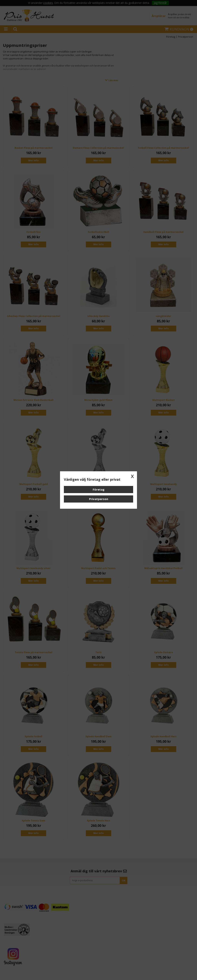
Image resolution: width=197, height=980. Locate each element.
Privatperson (99, 499)
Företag (99, 489)
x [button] (132, 476)
